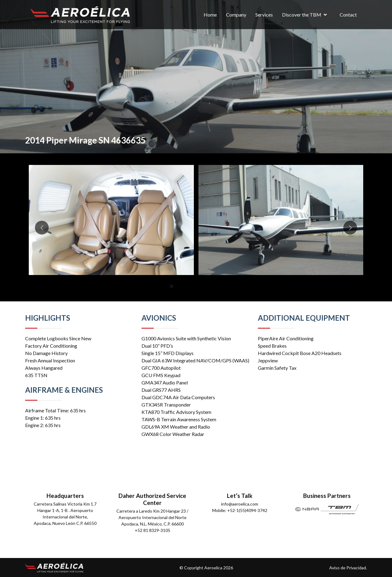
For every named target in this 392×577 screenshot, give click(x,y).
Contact (348, 15)
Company (236, 15)
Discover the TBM (302, 15)
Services (264, 15)
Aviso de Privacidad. (348, 568)
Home (210, 15)
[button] (171, 286)
